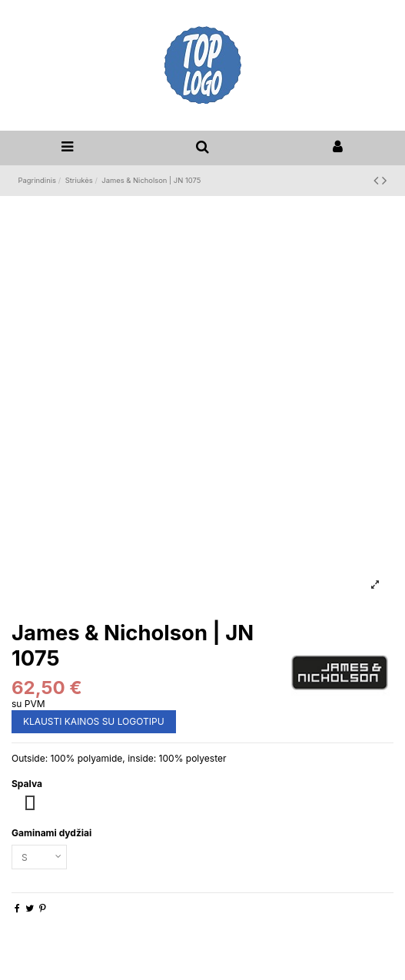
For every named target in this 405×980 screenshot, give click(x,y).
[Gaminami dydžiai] (39, 857)
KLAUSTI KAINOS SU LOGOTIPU (94, 721)
